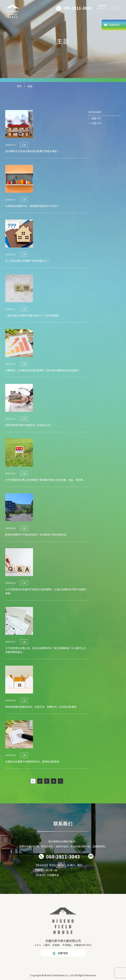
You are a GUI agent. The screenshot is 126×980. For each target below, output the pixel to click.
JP (98, 8)
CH (106, 8)
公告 (94, 123)
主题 (94, 118)
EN (102, 8)
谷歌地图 (63, 953)
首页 (19, 86)
